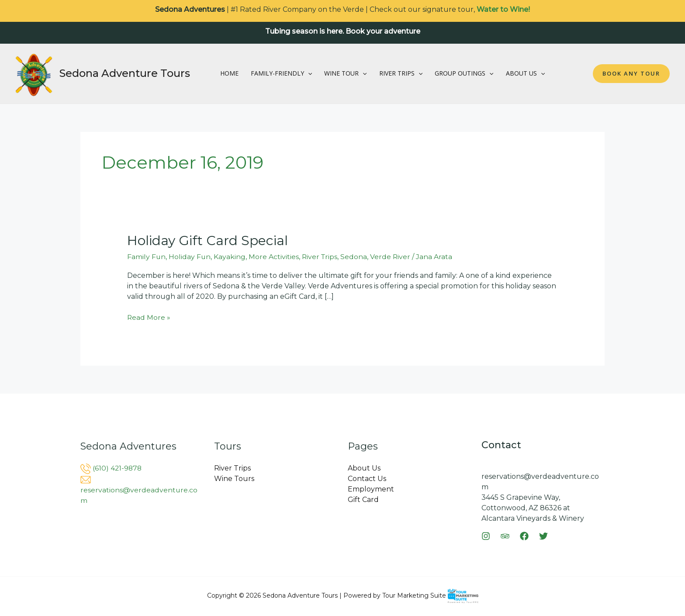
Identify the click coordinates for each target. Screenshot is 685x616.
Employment (371, 489)
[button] (308, 73)
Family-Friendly (281, 73)
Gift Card (363, 500)
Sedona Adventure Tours (125, 73)
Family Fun (147, 257)
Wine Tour (345, 73)
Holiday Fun (190, 257)
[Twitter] (543, 536)
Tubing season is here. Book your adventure (343, 31)
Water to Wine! (503, 9)
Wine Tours (234, 479)
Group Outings (464, 73)
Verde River (393, 257)
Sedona (356, 257)
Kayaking (230, 257)
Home (229, 73)
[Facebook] (524, 536)
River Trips (401, 73)
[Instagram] (486, 536)
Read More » (149, 317)
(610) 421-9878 (118, 468)
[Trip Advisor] (505, 536)
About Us (525, 73)
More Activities (275, 257)
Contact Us (367, 479)
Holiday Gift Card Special (208, 241)
